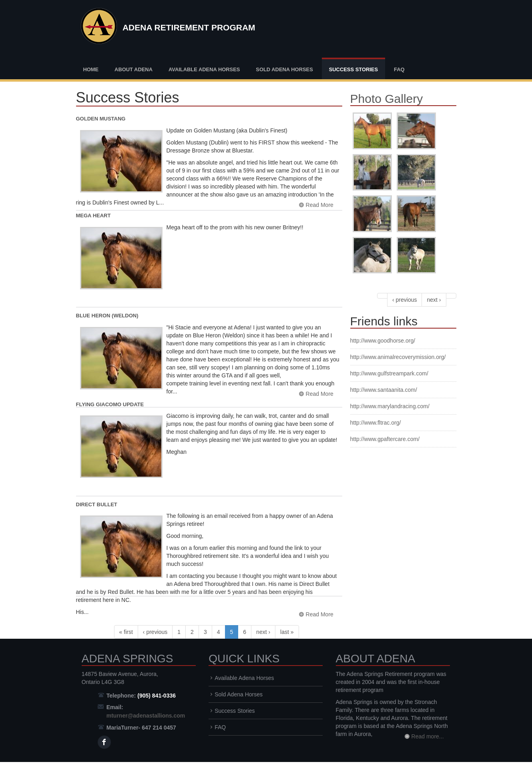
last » (287, 632)
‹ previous (155, 632)
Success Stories (353, 69)
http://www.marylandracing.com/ (390, 406)
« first (126, 632)
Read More (320, 205)
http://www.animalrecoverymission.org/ (398, 357)
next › (263, 632)
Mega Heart (93, 216)
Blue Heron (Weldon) (107, 316)
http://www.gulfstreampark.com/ (389, 373)
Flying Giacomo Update (110, 404)
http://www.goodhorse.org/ (383, 341)
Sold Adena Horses (284, 69)
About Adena (134, 69)
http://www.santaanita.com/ (384, 390)
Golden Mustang (101, 119)
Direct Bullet (97, 504)
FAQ (399, 69)
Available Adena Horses (204, 69)
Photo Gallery (387, 99)
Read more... (428, 736)
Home (91, 69)
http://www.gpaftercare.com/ (385, 439)
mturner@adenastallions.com (146, 716)
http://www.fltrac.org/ (376, 423)
